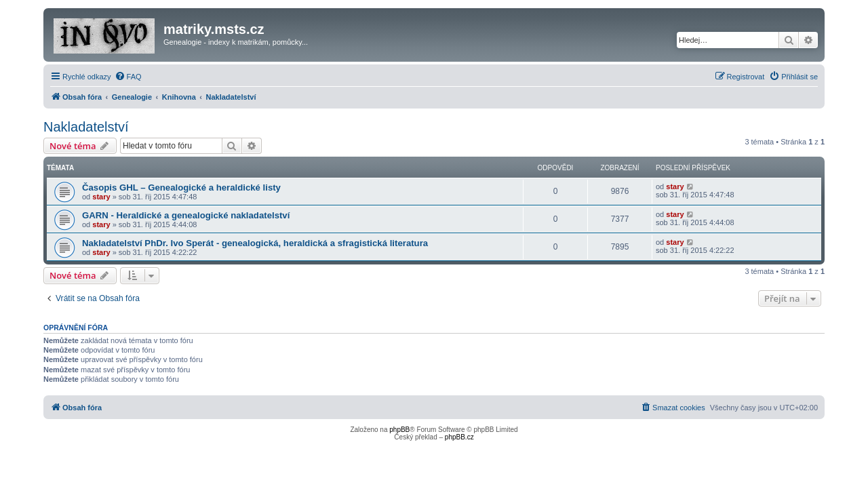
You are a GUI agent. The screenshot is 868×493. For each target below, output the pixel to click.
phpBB (399, 430)
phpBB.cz (459, 437)
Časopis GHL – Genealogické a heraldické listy (181, 188)
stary (101, 197)
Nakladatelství (86, 127)
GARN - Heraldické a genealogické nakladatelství (186, 215)
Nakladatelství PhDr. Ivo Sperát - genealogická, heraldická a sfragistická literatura (255, 243)
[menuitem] (128, 77)
